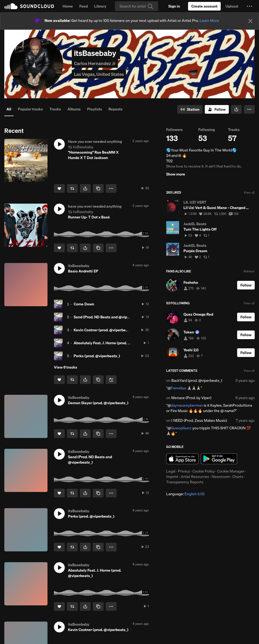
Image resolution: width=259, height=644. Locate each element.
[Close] (250, 21)
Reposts (115, 109)
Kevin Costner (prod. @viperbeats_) (104, 330)
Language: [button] (185, 494)
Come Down (84, 304)
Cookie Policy (204, 471)
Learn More (209, 21)
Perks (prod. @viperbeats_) (97, 356)
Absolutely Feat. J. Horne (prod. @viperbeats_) (113, 343)
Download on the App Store (182, 459)
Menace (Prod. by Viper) (191, 398)
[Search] (137, 6)
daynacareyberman (187, 405)
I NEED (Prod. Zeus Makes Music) (199, 420)
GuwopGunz (181, 428)
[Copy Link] (98, 188)
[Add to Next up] (111, 380)
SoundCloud (29, 6)
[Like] (59, 188)
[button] (250, 6)
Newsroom (221, 477)
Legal (171, 471)
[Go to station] (190, 109)
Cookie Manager (231, 471)
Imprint (172, 477)
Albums (74, 109)
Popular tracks (30, 109)
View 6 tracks (66, 367)
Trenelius (178, 388)
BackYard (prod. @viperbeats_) (197, 380)
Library (100, 6)
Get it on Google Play (219, 459)
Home (68, 6)
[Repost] (72, 188)
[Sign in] (174, 6)
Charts (238, 477)
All (9, 109)
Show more (176, 174)
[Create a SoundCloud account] (204, 6)
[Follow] (217, 109)
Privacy (184, 471)
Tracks (55, 109)
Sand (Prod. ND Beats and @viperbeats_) (108, 317)
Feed (84, 6)
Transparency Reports (185, 482)
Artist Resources (195, 477)
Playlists (95, 109)
